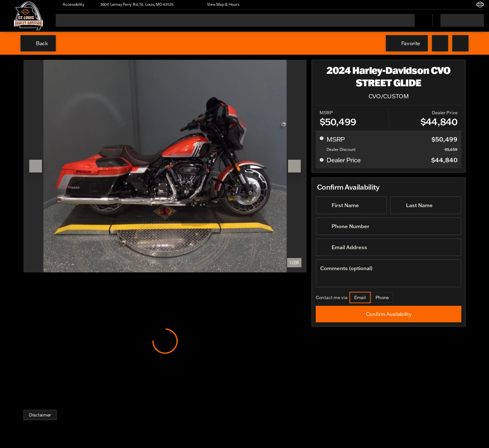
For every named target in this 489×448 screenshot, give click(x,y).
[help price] (322, 160)
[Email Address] (389, 247)
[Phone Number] (389, 226)
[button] (187, 4)
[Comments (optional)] (389, 273)
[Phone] (382, 297)
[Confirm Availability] (389, 314)
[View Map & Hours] (220, 4)
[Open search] (420, 20)
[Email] (360, 297)
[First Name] (351, 205)
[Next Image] (294, 166)
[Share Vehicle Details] (460, 43)
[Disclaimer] (40, 415)
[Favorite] (407, 43)
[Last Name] (426, 205)
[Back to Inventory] (38, 43)
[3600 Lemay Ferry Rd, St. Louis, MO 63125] (134, 4)
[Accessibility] (71, 4)
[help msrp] (322, 138)
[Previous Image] (36, 166)
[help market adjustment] (322, 149)
